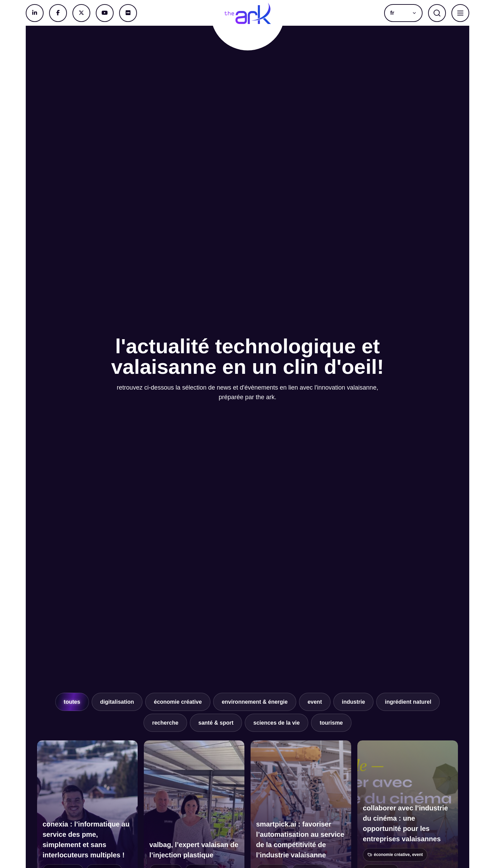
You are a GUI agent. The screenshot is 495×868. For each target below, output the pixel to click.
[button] (403, 13)
